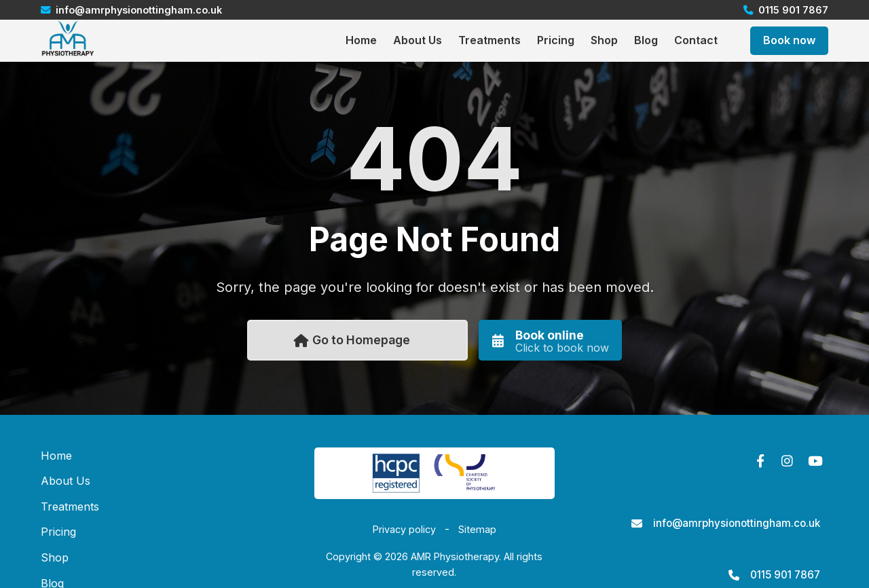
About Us (418, 40)
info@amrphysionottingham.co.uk (737, 523)
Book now (789, 40)
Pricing (556, 40)
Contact (696, 40)
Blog (646, 40)
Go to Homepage (352, 340)
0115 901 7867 (785, 575)
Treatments (489, 40)
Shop (604, 40)
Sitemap (477, 529)
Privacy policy (404, 529)
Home (361, 40)
